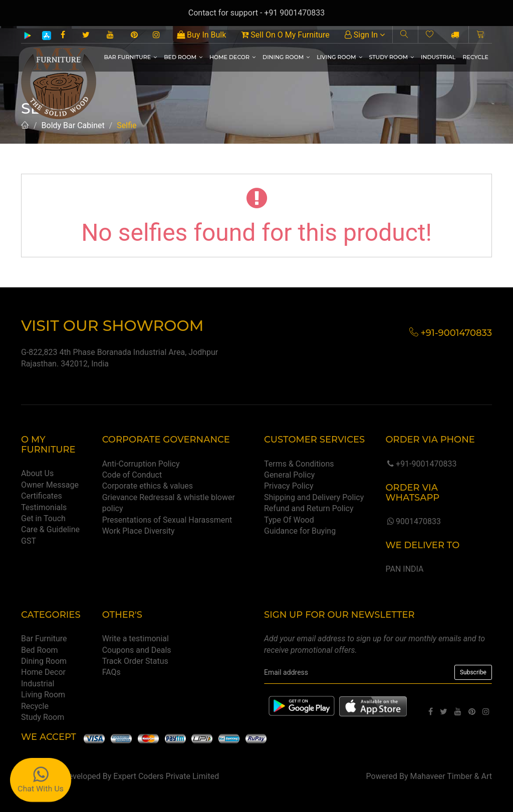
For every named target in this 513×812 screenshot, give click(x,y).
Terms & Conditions (299, 464)
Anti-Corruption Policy (141, 464)
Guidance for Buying (300, 531)
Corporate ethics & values (148, 486)
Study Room (392, 57)
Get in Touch (43, 518)
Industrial (438, 57)
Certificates (42, 496)
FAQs (111, 672)
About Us (37, 473)
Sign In (365, 35)
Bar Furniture (130, 57)
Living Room (339, 57)
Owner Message (50, 485)
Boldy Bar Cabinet (73, 125)
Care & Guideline (50, 529)
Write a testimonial (136, 639)
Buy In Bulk (201, 35)
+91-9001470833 (421, 464)
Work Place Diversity (139, 531)
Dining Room (286, 57)
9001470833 (413, 521)
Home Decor (232, 57)
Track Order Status (135, 661)
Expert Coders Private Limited (166, 776)
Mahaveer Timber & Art (451, 776)
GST (29, 541)
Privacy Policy (289, 486)
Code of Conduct (132, 475)
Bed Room (183, 57)
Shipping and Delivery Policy (314, 497)
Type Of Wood (289, 520)
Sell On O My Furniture (285, 35)
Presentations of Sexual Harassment (167, 520)
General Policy (289, 475)
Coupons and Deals (137, 650)
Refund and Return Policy (309, 508)
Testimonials (44, 507)
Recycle (475, 57)
